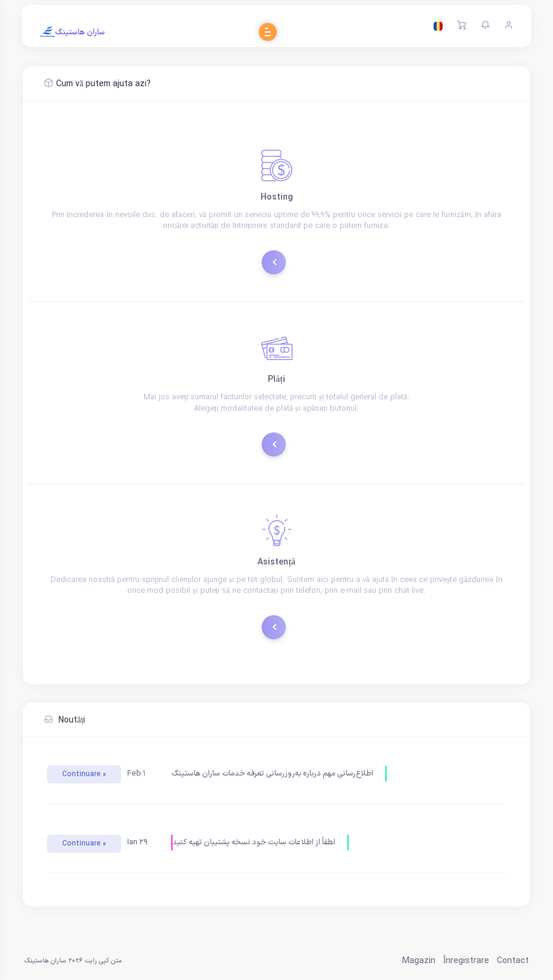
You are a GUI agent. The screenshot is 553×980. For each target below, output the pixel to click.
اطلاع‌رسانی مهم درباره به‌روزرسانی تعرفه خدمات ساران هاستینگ (272, 774)
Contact (513, 961)
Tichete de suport (278, 626)
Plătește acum (278, 443)
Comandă (278, 261)
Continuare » (84, 774)
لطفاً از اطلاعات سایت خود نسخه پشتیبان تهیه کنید (254, 842)
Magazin (419, 961)
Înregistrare (466, 961)
